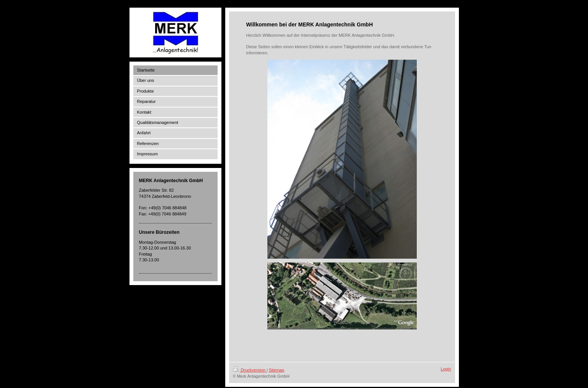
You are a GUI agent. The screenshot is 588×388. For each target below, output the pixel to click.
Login (446, 369)
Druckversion (250, 370)
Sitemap (277, 370)
